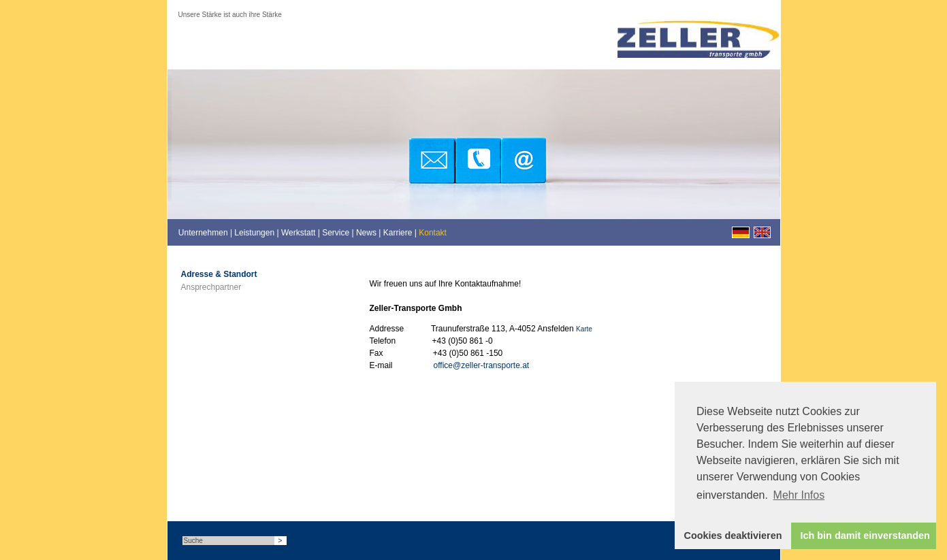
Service (336, 233)
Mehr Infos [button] (799, 495)
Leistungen (254, 233)
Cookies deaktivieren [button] (733, 536)
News (366, 233)
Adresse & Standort (219, 274)
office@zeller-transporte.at (482, 365)
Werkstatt (298, 233)
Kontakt (433, 233)
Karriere (398, 233)
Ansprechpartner (211, 287)
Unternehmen (203, 233)
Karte (584, 329)
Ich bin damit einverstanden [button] (865, 536)
